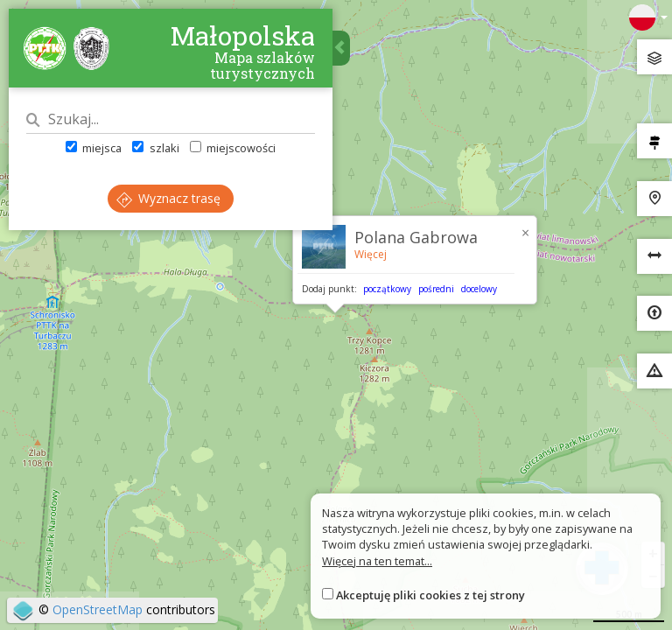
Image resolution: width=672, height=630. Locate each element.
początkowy (387, 289)
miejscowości (233, 148)
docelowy (479, 289)
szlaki (155, 148)
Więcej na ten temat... (377, 561)
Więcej (371, 254)
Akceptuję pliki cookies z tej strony (430, 595)
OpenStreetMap (98, 609)
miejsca (94, 148)
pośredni (436, 289)
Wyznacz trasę (168, 198)
